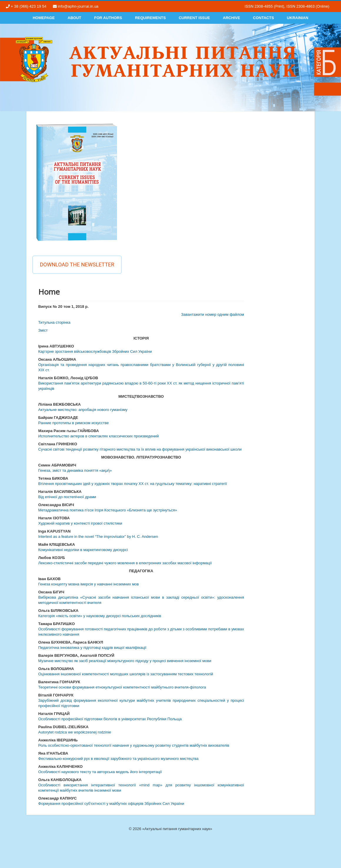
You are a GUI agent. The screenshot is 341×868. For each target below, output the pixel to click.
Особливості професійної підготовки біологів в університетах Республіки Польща (110, 719)
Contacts (264, 18)
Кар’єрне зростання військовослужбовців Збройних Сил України (95, 351)
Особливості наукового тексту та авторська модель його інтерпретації (100, 772)
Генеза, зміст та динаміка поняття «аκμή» (75, 470)
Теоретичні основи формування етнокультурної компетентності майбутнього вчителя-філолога (122, 687)
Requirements (150, 18)
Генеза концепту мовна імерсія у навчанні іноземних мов (88, 584)
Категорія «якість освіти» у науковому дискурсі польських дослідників (100, 616)
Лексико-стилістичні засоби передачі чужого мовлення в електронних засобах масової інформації (125, 563)
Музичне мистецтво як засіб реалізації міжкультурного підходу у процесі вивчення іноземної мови (125, 661)
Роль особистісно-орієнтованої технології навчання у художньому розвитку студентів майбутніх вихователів (134, 745)
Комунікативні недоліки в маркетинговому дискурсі (83, 550)
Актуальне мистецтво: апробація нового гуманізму (83, 410)
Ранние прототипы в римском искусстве (73, 423)
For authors (108, 18)
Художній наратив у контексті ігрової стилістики (80, 523)
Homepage (44, 18)
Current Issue (194, 18)
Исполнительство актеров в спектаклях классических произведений (98, 436)
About (74, 18)
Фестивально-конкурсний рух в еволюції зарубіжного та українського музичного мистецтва (118, 759)
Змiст (43, 330)
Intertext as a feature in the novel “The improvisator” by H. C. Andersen (98, 537)
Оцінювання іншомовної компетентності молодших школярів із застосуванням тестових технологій (126, 674)
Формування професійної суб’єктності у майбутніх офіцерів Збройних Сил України (111, 804)
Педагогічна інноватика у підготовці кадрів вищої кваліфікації (92, 648)
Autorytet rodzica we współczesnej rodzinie (75, 732)
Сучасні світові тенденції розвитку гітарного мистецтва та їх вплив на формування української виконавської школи (140, 449)
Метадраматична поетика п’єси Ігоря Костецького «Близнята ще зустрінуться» (108, 510)
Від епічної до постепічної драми (67, 497)
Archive (231, 18)
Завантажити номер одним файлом (213, 314)
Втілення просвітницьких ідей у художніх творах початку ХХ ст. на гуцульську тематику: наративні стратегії (133, 484)
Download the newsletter (77, 265)
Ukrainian (298, 18)
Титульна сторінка (54, 322)
